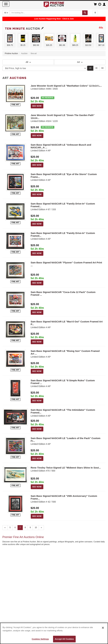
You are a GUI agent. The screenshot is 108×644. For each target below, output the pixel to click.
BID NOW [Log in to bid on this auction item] (37, 106)
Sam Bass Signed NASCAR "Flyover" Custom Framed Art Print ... (66, 264)
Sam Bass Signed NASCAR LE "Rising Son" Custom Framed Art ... (65, 352)
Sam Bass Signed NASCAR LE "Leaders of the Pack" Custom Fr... (66, 440)
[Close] (103, 628)
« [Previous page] (5, 528)
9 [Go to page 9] (30, 528)
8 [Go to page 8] (25, 528)
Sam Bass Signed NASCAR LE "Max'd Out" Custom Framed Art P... (67, 323)
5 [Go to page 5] (10, 528)
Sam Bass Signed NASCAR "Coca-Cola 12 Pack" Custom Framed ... (63, 293)
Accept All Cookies (64, 639)
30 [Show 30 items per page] (96, 68)
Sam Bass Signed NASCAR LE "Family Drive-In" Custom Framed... (63, 205)
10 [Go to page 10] (36, 528)
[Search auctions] (46, 13)
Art (80, 62)
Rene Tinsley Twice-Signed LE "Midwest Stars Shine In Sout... (66, 468)
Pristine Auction (11, 53)
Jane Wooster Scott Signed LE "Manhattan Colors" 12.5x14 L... (66, 86)
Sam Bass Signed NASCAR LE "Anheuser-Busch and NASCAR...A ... (61, 146)
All (28, 62)
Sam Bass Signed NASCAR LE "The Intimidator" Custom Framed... (63, 411)
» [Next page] (41, 528)
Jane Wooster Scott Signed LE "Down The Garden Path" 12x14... (63, 116)
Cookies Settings (40, 639)
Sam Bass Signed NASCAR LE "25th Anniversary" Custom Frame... (64, 497)
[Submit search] (85, 13)
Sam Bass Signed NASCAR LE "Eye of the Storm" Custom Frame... (64, 176)
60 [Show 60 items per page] (103, 68)
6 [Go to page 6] (15, 528)
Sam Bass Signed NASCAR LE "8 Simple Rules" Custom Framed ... (63, 382)
